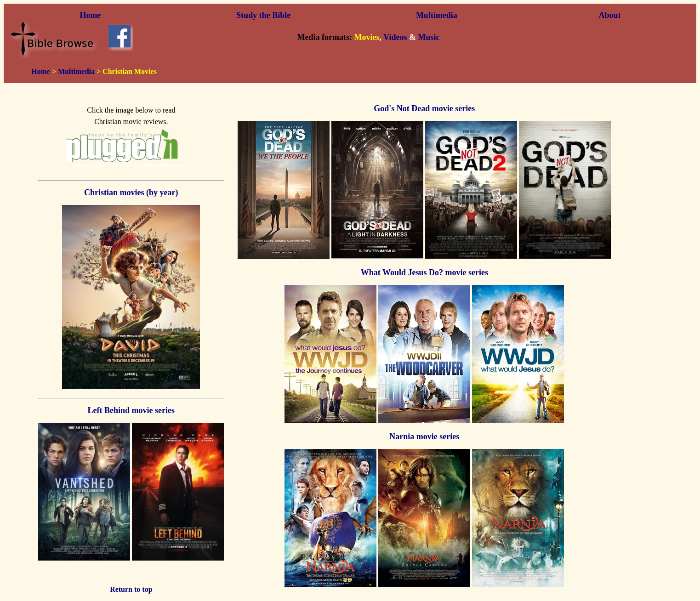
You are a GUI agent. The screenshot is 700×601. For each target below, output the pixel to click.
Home (90, 15)
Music (429, 37)
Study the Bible (263, 15)
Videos (395, 37)
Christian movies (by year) (131, 193)
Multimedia (437, 15)
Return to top (131, 589)
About (610, 15)
